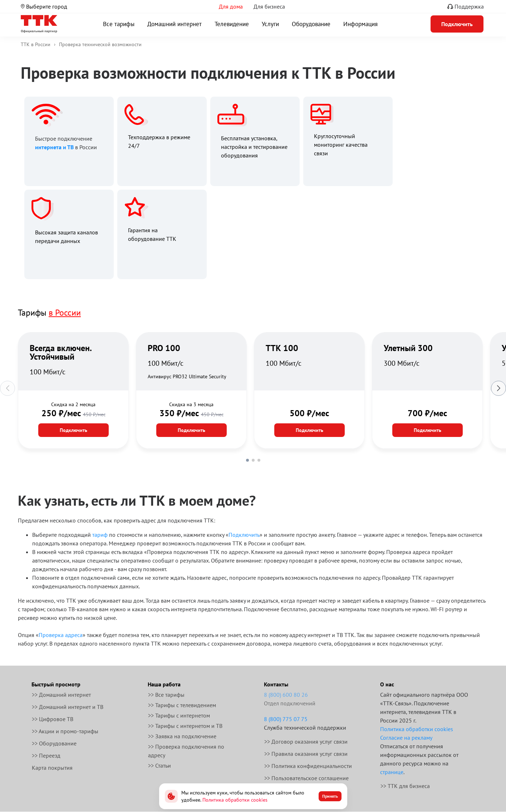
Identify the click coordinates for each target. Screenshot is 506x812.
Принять (330, 796)
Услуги (270, 24)
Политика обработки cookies (417, 729)
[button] (247, 460)
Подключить (73, 430)
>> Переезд (46, 755)
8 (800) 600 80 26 (286, 695)
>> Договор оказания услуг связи (306, 742)
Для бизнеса (269, 6)
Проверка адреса (61, 635)
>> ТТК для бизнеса (405, 786)
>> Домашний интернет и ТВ (68, 707)
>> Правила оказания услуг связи (306, 754)
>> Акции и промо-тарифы (65, 731)
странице (392, 772)
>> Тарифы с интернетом (179, 715)
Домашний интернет (175, 24)
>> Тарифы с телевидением (182, 705)
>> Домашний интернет (61, 695)
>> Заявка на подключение (182, 736)
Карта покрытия (52, 768)
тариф (100, 535)
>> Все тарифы (166, 695)
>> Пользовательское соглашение (306, 778)
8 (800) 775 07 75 (286, 719)
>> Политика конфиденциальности (308, 766)
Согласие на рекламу (406, 738)
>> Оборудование (54, 743)
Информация (360, 24)
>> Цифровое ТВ (53, 719)
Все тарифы (119, 24)
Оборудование (311, 24)
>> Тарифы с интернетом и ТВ (185, 726)
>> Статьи (159, 765)
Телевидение (232, 24)
